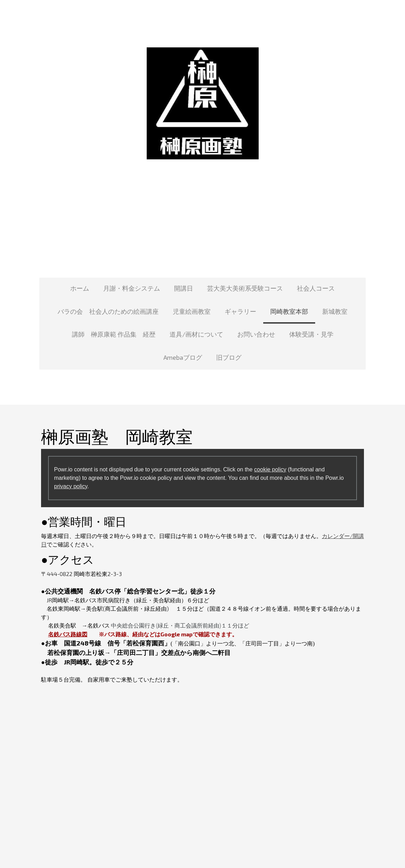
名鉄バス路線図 (68, 634)
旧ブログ (229, 357)
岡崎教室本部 (289, 311)
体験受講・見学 (311, 334)
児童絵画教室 (192, 311)
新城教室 (335, 311)
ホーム (80, 288)
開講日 (184, 288)
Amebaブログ (183, 357)
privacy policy (71, 486)
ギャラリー (240, 311)
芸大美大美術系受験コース (245, 288)
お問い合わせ (256, 334)
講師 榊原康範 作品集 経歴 (114, 334)
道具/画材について (196, 334)
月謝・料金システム (132, 288)
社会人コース (316, 288)
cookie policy (270, 469)
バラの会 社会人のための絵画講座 (108, 311)
